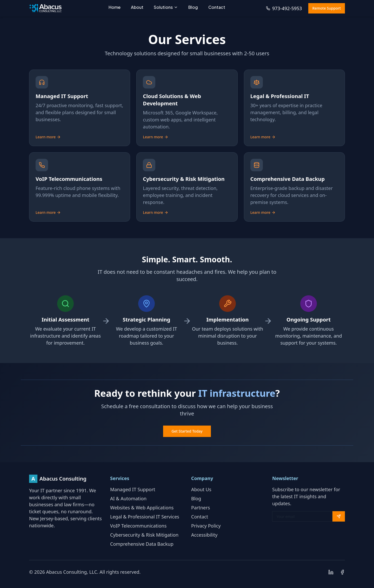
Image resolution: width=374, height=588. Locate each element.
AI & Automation (128, 498)
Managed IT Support (133, 489)
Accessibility (204, 535)
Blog (193, 7)
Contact (217, 7)
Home (115, 7)
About (137, 7)
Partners (201, 508)
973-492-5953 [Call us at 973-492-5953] (284, 8)
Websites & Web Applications (142, 508)
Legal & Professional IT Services (145, 517)
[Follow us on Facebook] (342, 572)
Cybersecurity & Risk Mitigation (144, 535)
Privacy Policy (206, 526)
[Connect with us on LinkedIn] (331, 572)
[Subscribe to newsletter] (339, 516)
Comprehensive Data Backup (142, 544)
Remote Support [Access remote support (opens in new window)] (327, 8)
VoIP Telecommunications (138, 526)
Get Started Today (187, 431)
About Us (201, 489)
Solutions (166, 7)
